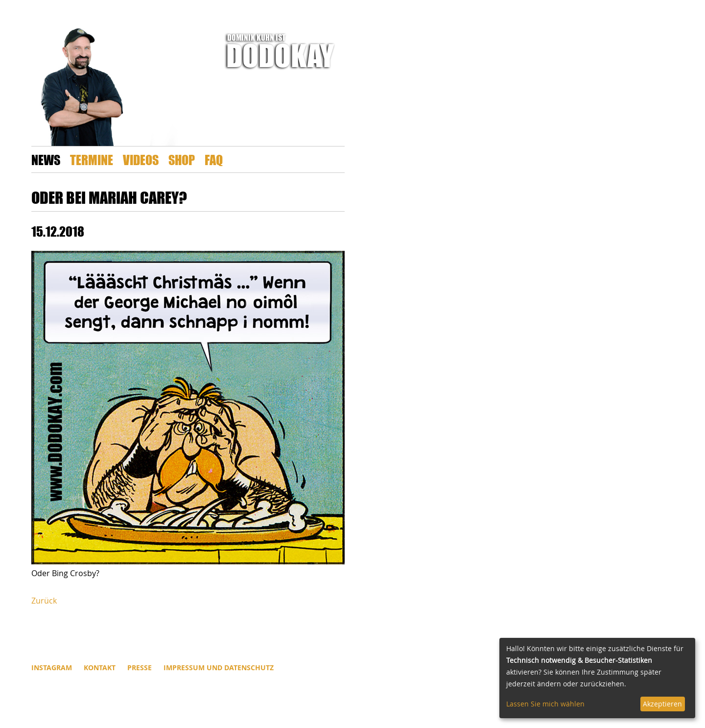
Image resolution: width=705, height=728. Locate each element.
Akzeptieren (662, 704)
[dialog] (597, 678)
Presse (140, 667)
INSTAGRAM (52, 667)
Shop (182, 159)
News (46, 159)
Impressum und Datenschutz (219, 667)
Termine (92, 159)
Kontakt (100, 667)
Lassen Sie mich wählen (545, 704)
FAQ (214, 159)
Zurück (44, 601)
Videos (141, 159)
